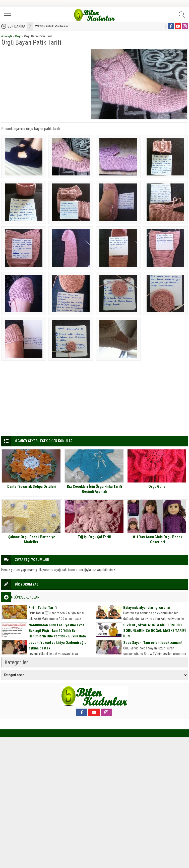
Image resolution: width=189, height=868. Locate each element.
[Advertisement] (44, 83)
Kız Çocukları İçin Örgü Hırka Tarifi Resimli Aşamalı (94, 489)
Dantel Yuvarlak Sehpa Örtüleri (32, 487)
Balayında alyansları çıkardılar (147, 608)
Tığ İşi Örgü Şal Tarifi (94, 537)
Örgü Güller (158, 487)
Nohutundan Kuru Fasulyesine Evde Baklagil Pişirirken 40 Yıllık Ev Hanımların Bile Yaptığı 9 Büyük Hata (57, 631)
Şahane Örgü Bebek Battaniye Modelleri (32, 539)
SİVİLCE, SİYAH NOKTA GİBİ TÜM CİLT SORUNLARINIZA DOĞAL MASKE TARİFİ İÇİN (154, 631)
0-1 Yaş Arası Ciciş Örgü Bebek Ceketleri (158, 539)
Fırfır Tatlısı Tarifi (43, 608)
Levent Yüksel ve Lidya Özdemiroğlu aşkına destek (58, 645)
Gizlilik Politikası (51, 26)
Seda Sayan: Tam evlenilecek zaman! (152, 643)
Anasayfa (7, 36)
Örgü (18, 36)
